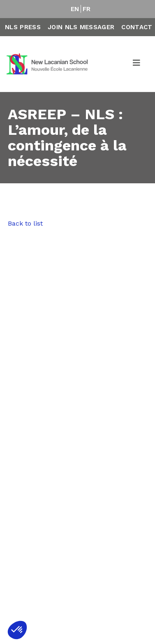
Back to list (25, 223)
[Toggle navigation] (137, 64)
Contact (137, 27)
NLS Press (23, 27)
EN (75, 9)
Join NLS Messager (81, 27)
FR (87, 9)
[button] (17, 630)
